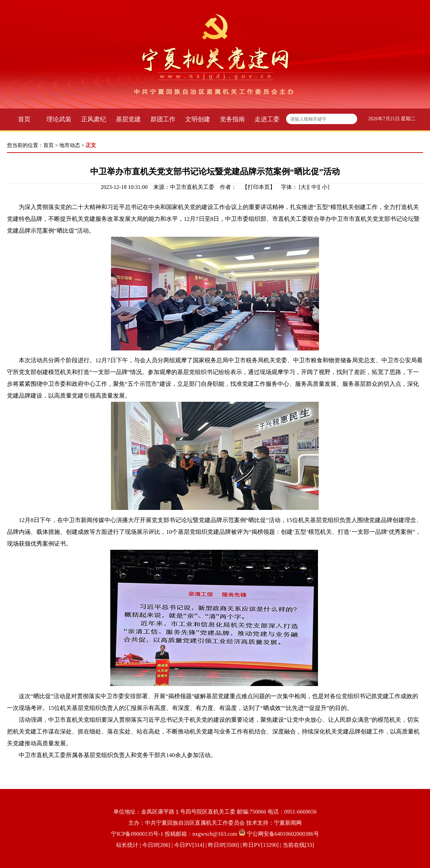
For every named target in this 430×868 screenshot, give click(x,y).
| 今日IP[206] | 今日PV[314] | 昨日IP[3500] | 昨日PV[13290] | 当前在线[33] (226, 845)
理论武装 (59, 119)
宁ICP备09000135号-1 (137, 834)
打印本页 (259, 187)
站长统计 (127, 845)
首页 (24, 119)
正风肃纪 (94, 119)
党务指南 (232, 119)
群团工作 (163, 119)
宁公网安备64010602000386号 (283, 834)
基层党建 (128, 119)
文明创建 (198, 119)
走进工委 (267, 119)
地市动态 (70, 145)
